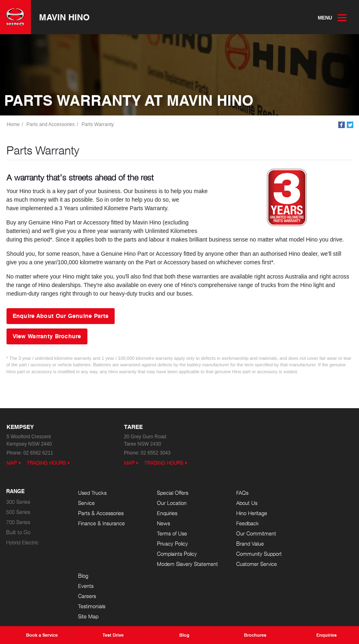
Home (14, 125)
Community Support (244, 554)
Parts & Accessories (101, 513)
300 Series (18, 502)
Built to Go (18, 532)
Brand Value (235, 544)
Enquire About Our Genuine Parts (61, 316)
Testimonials (307, 523)
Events (301, 503)
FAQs (228, 493)
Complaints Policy (170, 554)
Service (86, 503)
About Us (232, 503)
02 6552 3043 (156, 453)
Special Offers (165, 493)
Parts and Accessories (51, 125)
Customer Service (242, 564)
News (156, 523)
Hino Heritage (237, 513)
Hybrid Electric (22, 543)
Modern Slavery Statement (167, 566)
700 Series (18, 522)
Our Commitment (242, 534)
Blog (298, 493)
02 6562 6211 (38, 453)
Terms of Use (165, 534)
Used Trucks (92, 493)
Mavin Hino (66, 17)
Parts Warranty (98, 125)
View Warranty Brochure (47, 336)
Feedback (233, 523)
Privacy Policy (165, 544)
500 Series (18, 512)
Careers (302, 513)
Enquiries (160, 513)
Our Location (164, 503)
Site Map (303, 534)
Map (12, 463)
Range (15, 492)
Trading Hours (46, 463)
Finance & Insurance (101, 523)
